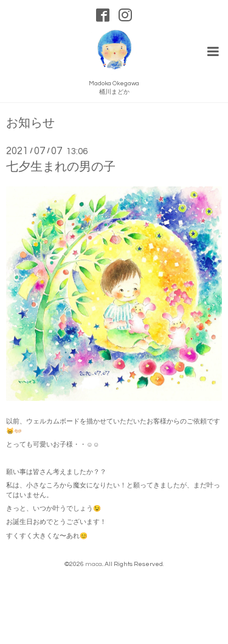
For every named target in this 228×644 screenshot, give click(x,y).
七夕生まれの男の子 (61, 167)
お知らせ (30, 123)
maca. (94, 564)
